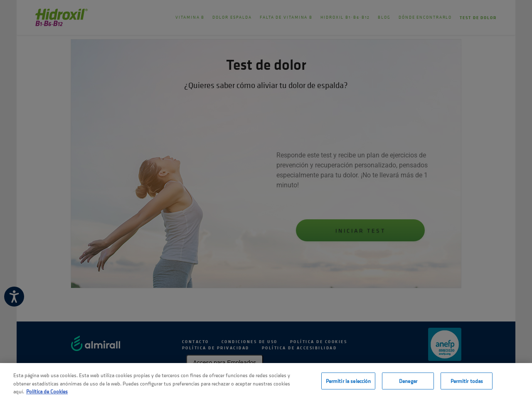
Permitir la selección (349, 381)
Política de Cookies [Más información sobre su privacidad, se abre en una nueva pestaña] (47, 391)
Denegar (408, 381)
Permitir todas (467, 381)
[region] (266, 382)
